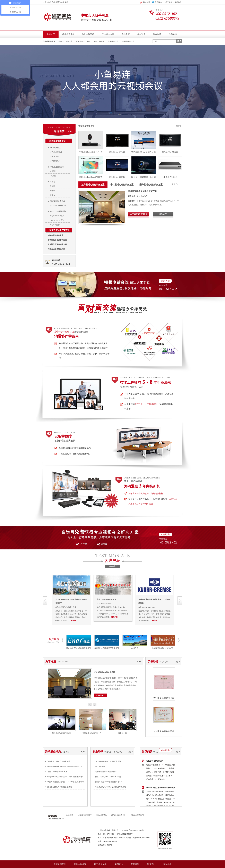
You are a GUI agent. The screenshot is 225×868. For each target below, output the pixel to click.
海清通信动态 (53, 752)
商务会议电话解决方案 (56, 249)
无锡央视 (135, 648)
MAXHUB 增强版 (170, 152)
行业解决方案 (108, 34)
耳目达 (53, 182)
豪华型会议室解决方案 (151, 185)
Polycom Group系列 (57, 216)
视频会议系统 (68, 34)
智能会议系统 (88, 34)
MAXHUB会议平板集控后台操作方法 (161, 788)
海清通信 (59, 131)
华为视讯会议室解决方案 (57, 244)
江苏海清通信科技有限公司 (104, 672)
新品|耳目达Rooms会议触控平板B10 (109, 782)
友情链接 (53, 816)
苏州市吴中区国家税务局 (123, 599)
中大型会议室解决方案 (122, 185)
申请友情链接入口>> (56, 819)
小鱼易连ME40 (170, 177)
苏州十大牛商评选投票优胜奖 (164, 699)
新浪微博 (147, 2)
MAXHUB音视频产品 (58, 205)
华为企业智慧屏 (56, 152)
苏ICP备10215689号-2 (137, 830)
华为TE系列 (54, 156)
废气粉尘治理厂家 (118, 815)
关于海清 (169, 2)
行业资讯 (157, 34)
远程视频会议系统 (83, 41)
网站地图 (178, 2)
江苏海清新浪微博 (85, 815)
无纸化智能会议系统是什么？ (106, 772)
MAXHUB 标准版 (117, 152)
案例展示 (119, 864)
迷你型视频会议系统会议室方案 (142, 191)
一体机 (52, 191)
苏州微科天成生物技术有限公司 (107, 648)
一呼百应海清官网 (137, 815)
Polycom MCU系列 (57, 220)
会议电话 (70, 815)
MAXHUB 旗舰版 (117, 177)
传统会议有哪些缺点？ (155, 761)
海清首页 (51, 34)
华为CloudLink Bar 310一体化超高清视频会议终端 (91, 152)
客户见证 (126, 34)
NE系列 (53, 171)
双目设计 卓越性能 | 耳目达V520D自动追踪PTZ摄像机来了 (143, 178)
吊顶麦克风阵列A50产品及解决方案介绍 (110, 787)
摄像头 (52, 195)
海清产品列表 (99, 41)
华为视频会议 (113, 41)
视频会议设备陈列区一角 (92, 733)
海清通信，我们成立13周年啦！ (60, 761)
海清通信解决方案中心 (60, 230)
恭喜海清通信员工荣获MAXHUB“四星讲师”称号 (66, 782)
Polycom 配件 (55, 225)
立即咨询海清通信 (138, 214)
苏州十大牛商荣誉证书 (164, 731)
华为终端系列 (55, 161)
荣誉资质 (141, 34)
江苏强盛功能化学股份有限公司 (79, 648)
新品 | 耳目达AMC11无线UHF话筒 (108, 777)
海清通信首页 (60, 864)
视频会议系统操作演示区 (62, 733)
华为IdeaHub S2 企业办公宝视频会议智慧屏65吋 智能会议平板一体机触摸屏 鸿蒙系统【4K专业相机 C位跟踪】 (144, 152)
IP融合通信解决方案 (55, 235)
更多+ (139, 662)
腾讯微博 (158, 2)
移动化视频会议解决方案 (57, 240)
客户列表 (54, 639)
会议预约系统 (100, 767)
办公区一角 (123, 733)
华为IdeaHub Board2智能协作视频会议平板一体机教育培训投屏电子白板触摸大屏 (91, 178)
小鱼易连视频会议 (57, 167)
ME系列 (53, 176)
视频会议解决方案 (66, 41)
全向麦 (52, 186)
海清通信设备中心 (58, 141)
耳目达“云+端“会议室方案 (57, 772)
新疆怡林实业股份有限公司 (163, 648)
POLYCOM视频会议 (58, 211)
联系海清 (173, 34)
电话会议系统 (100, 864)
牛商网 (109, 845)
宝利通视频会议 (128, 41)
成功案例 (163, 214)
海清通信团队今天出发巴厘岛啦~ (60, 787)
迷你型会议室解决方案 (93, 185)
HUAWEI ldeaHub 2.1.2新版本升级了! (109, 761)
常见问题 (147, 752)
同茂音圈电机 (102, 815)
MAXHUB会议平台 (58, 201)
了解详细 (89, 621)
